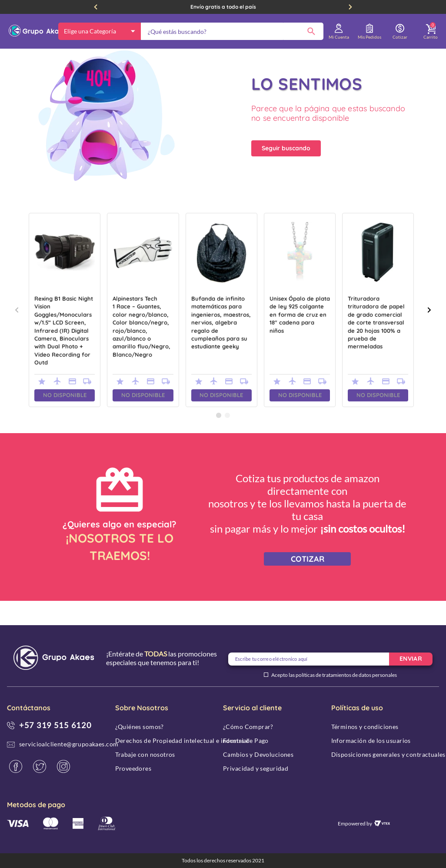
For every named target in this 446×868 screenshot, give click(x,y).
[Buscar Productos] (311, 31)
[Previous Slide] (96, 7)
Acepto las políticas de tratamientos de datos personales (334, 675)
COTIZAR (308, 583)
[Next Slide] (350, 7)
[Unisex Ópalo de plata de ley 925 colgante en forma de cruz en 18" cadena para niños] (300, 334)
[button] (219, 440)
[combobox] (232, 31)
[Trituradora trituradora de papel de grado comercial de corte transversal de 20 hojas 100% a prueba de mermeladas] (378, 334)
